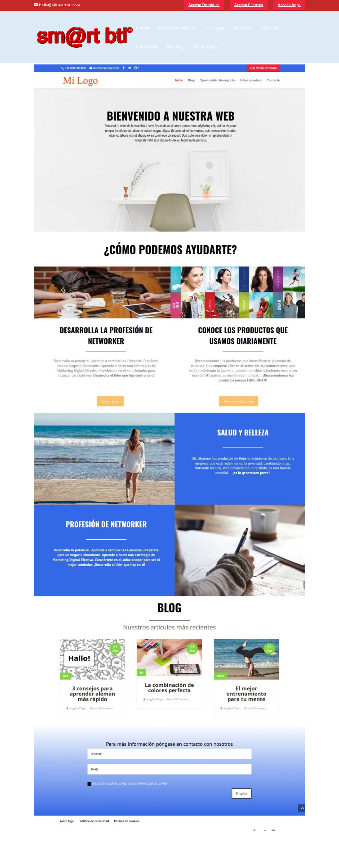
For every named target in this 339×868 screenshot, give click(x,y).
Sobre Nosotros (177, 28)
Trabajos (215, 28)
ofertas (271, 28)
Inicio (142, 28)
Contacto (147, 47)
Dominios (205, 47)
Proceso (244, 28)
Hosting (176, 47)
